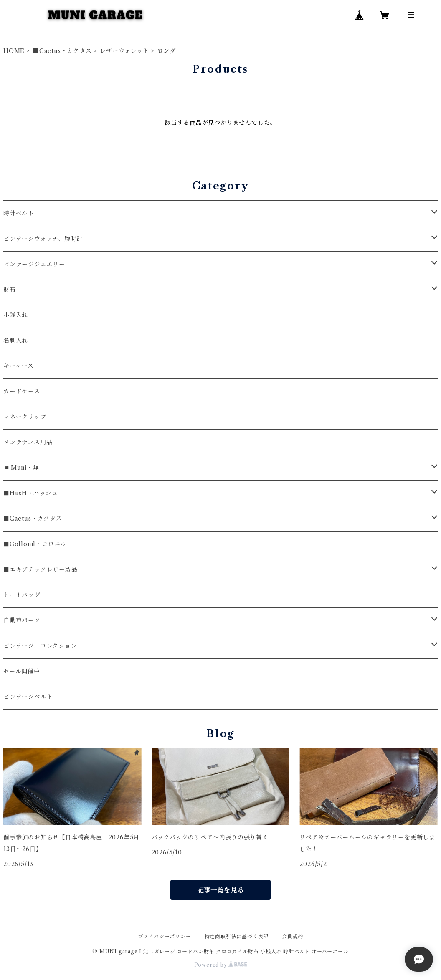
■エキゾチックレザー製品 (41, 569)
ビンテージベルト (28, 697)
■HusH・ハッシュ (31, 493)
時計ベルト (19, 213)
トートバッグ (22, 595)
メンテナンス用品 (28, 442)
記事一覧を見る (220, 890)
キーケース (19, 366)
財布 (10, 290)
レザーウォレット (124, 51)
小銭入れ (16, 315)
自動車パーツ (22, 620)
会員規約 (293, 936)
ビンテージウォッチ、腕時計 (43, 239)
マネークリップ (25, 417)
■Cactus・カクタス (62, 51)
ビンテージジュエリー (34, 264)
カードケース (22, 391)
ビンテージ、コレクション (40, 646)
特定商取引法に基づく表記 (237, 936)
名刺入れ (16, 340)
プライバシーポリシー (165, 936)
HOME (14, 51)
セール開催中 (22, 671)
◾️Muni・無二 (24, 468)
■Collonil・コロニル (35, 544)
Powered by (221, 965)
